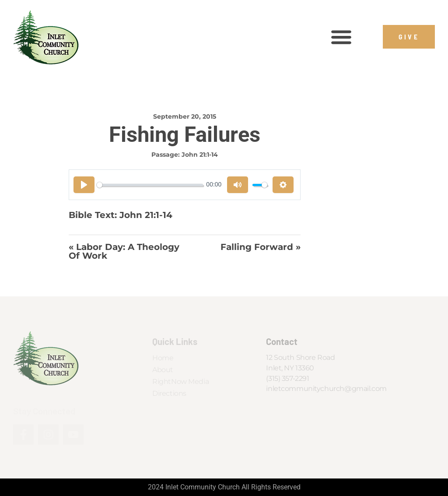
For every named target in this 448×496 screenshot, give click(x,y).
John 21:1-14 (200, 155)
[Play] (84, 185)
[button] (341, 37)
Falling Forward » (261, 247)
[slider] (150, 185)
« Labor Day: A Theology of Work (124, 252)
